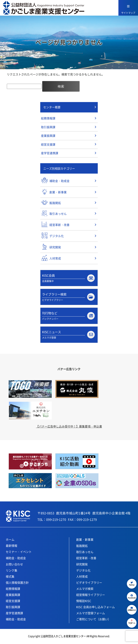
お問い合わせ (14, 565)
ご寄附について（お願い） (93, 620)
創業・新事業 (85, 540)
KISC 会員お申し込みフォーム (96, 608)
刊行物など (68, 316)
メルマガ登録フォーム (91, 614)
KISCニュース (68, 335)
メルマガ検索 (85, 589)
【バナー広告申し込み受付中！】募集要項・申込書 (69, 427)
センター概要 (52, 107)
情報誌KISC (84, 602)
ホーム (10, 540)
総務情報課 (48, 119)
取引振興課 (48, 127)
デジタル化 (83, 571)
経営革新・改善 (86, 559)
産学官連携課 (50, 154)
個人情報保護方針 (17, 583)
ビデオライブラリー (89, 583)
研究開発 (82, 565)
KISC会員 (68, 278)
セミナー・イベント (19, 553)
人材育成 (82, 577)
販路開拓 (82, 547)
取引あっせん (85, 553)
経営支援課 (48, 145)
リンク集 (11, 571)
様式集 (10, 577)
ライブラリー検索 (68, 297)
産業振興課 (48, 136)
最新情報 (11, 546)
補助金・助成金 (16, 559)
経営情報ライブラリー (91, 596)
